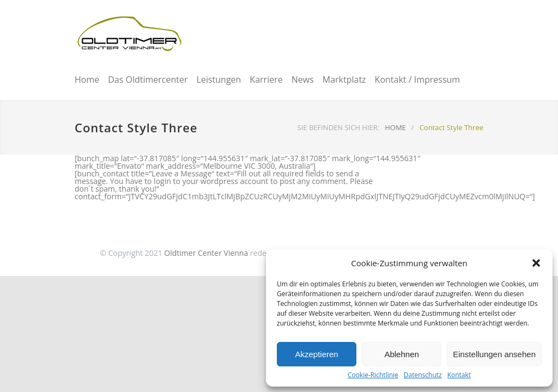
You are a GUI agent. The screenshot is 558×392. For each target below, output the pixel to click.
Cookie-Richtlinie (373, 375)
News (303, 79)
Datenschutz (423, 375)
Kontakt (459, 375)
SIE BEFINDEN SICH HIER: (339, 127)
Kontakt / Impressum (418, 79)
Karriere (266, 79)
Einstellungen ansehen (494, 354)
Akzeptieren (316, 354)
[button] (536, 263)
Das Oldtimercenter (148, 79)
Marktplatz (344, 79)
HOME (395, 127)
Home (87, 79)
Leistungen (219, 79)
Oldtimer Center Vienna (206, 253)
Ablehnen (401, 354)
